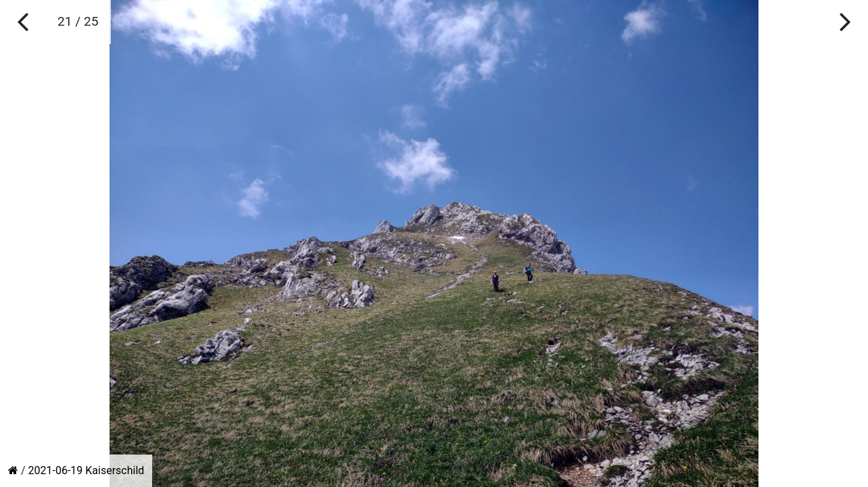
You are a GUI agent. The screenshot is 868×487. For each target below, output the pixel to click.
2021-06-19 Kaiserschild (87, 470)
